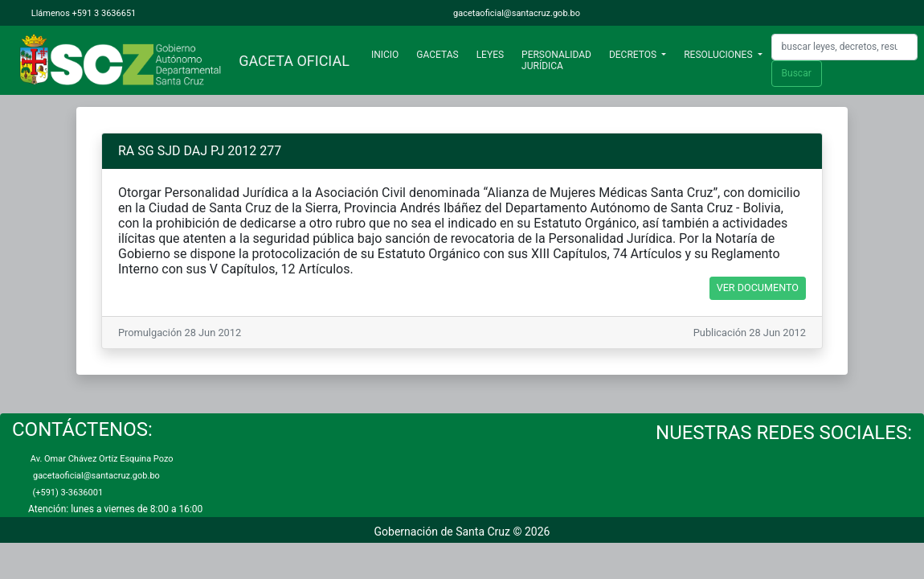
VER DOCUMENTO (758, 287)
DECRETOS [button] (634, 55)
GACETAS (437, 55)
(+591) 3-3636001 (65, 493)
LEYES (490, 55)
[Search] (844, 47)
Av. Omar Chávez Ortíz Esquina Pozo (101, 459)
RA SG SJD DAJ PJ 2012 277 (200, 151)
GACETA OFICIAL (290, 61)
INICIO (388, 54)
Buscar (797, 73)
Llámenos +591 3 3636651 (82, 13)
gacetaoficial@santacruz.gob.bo (515, 13)
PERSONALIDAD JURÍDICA (556, 60)
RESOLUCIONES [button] (719, 55)
